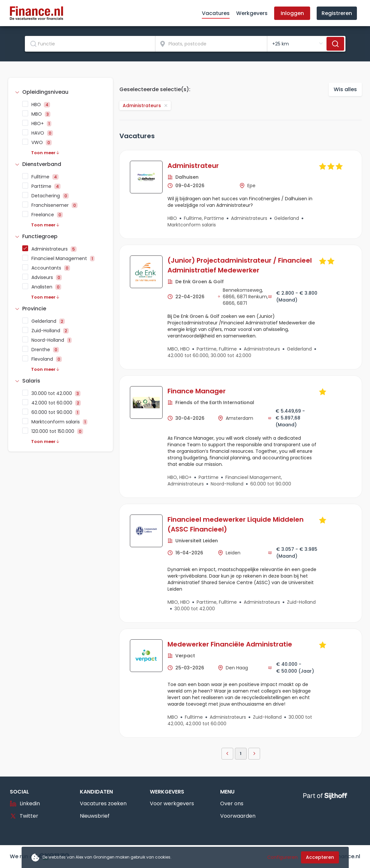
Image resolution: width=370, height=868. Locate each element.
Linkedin (25, 803)
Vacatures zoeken (103, 803)
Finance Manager (197, 391)
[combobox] (90, 44)
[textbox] (90, 44)
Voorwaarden (238, 816)
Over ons (232, 803)
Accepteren (320, 857)
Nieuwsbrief (95, 816)
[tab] (61, 92)
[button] (61, 92)
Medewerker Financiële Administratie (230, 644)
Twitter (24, 816)
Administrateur (193, 166)
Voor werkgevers (172, 803)
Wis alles (345, 89)
